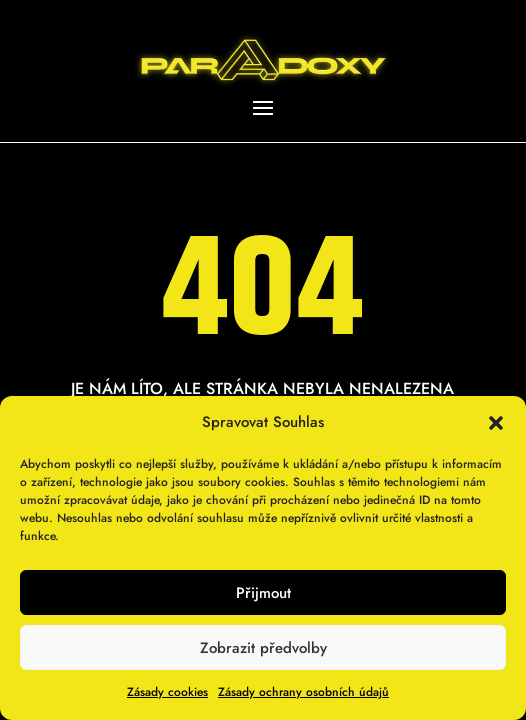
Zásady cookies (167, 692)
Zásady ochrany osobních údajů (303, 692)
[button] (496, 423)
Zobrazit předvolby (263, 648)
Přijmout (263, 593)
